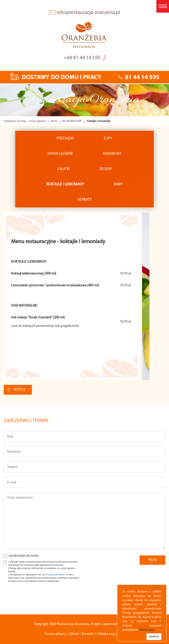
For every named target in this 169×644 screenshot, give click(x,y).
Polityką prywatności (56, 575)
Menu (54, 121)
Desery (106, 169)
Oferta (74, 634)
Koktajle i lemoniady (65, 184)
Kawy (118, 184)
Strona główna (37, 121)
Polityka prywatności (112, 634)
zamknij (154, 637)
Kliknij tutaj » (148, 630)
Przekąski (65, 138)
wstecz (20, 390)
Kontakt (88, 634)
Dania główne (60, 154)
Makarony (112, 154)
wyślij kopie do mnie (23, 556)
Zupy (108, 138)
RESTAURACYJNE (72, 121)
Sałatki (63, 169)
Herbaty (84, 200)
